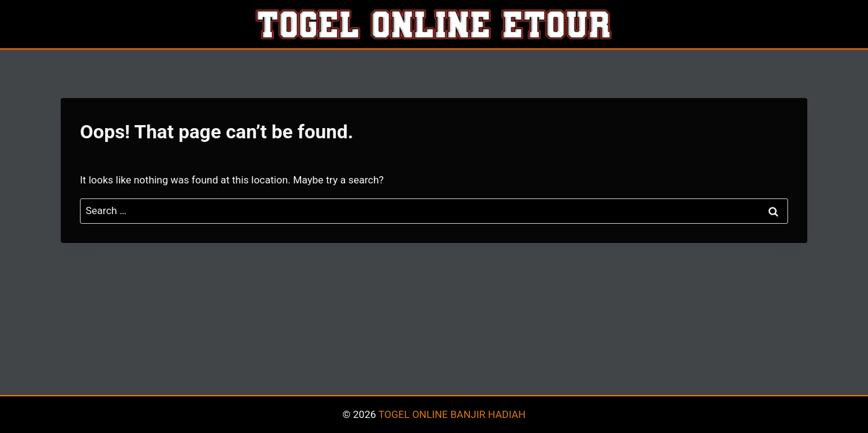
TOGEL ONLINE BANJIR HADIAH (452, 414)
